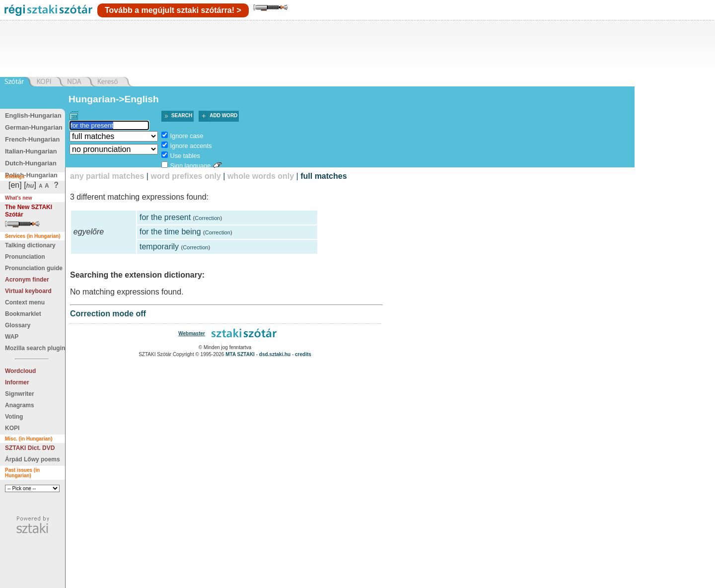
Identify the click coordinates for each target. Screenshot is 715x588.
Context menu (25, 302)
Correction (207, 218)
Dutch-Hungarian (31, 163)
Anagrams (20, 405)
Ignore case (186, 136)
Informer (17, 382)
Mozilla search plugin (35, 348)
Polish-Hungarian (31, 175)
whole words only (261, 176)
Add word (223, 115)
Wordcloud (20, 371)
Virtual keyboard (28, 291)
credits (303, 354)
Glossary (18, 325)
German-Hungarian (34, 127)
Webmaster (192, 333)
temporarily (159, 247)
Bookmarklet (23, 314)
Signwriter (20, 394)
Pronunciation (25, 257)
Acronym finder (27, 280)
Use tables (185, 156)
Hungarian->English (114, 99)
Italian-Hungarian (31, 151)
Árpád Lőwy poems (33, 459)
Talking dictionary (30, 245)
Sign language (190, 166)
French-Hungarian (32, 139)
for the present (165, 217)
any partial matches (107, 176)
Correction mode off (108, 314)
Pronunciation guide (34, 268)
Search (182, 115)
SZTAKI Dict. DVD (30, 448)
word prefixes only (185, 176)
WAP (12, 337)
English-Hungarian (33, 115)
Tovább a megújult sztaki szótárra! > (173, 10)
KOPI (12, 428)
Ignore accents (191, 146)
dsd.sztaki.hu (275, 354)
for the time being (170, 232)
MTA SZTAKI (240, 354)
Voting (14, 417)
